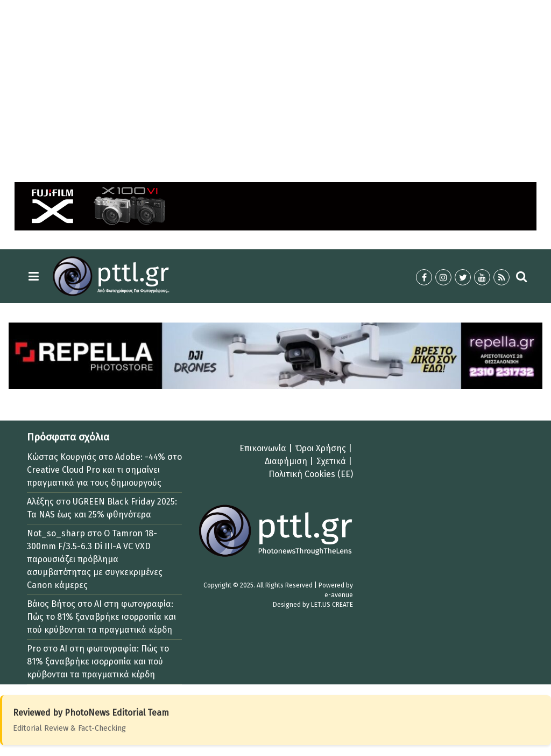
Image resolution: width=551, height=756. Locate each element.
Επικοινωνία (263, 448)
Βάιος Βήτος (51, 604)
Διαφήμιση (286, 461)
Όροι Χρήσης (321, 448)
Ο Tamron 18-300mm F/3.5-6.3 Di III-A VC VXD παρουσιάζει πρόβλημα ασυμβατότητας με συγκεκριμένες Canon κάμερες (95, 559)
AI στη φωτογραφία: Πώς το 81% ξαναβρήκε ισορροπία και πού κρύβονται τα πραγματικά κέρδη (101, 617)
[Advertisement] (275, 84)
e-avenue (339, 595)
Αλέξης (40, 502)
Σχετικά (331, 461)
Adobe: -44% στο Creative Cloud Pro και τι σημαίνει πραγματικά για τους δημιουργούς (104, 470)
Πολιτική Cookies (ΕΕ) (311, 474)
